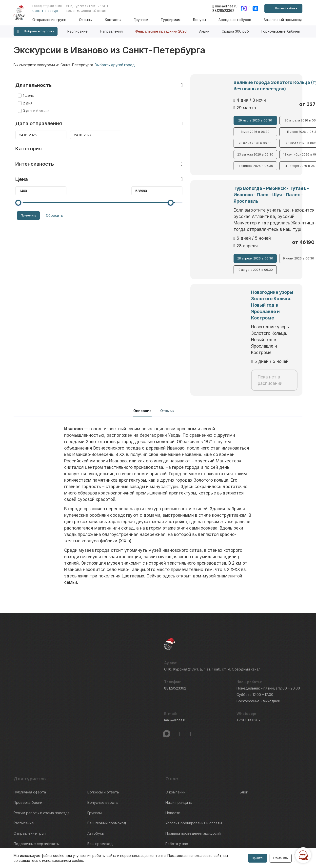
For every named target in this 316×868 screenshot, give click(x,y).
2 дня (26, 95)
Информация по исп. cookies (241, 838)
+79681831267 (249, 669)
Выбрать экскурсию (36, 31)
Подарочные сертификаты (37, 785)
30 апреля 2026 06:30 (264, 120)
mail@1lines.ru (225, 6)
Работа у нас (177, 785)
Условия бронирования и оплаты (194, 767)
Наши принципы (179, 748)
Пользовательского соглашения (38, 845)
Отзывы (90, 20)
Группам (144, 20)
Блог (244, 739)
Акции (204, 31)
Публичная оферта (30, 739)
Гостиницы (97, 794)
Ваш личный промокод (283, 20)
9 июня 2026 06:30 (264, 246)
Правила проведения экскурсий (193, 776)
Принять (257, 858)
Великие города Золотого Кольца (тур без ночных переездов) (220, 86)
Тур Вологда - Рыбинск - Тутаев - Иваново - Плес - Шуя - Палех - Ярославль (227, 191)
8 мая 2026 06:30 (196, 132)
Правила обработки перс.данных (244, 847)
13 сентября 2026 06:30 (264, 155)
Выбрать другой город (115, 65)
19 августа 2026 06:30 (196, 257)
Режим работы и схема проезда (42, 758)
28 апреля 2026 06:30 (196, 246)
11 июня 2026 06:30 (264, 132)
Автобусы (96, 776)
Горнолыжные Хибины (281, 31)
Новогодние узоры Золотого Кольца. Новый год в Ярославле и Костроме (218, 283)
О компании (175, 739)
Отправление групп (55, 20)
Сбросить (51, 207)
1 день (27, 88)
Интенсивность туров (184, 794)
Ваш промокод (100, 785)
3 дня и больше (35, 103)
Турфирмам (173, 20)
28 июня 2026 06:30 (196, 143)
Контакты (117, 20)
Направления (111, 31)
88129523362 (223, 10)
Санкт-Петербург (51, 11)
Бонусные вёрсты (103, 748)
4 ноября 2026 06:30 (265, 166)
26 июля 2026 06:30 (265, 143)
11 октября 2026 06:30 (196, 166)
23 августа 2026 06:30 (196, 155)
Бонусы (201, 20)
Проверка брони (28, 748)
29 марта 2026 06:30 (196, 120)
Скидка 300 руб (235, 31)
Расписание (78, 31)
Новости (173, 758)
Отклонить (280, 858)
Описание (142, 358)
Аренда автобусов (236, 20)
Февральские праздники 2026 (161, 31)
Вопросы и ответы (103, 739)
